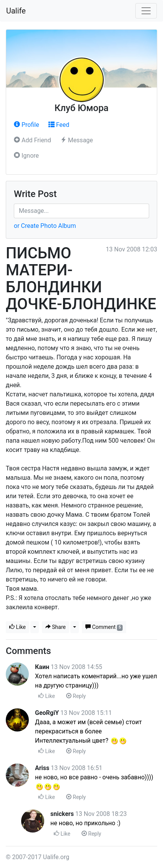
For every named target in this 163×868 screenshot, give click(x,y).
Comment (104, 627)
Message (77, 140)
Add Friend (32, 140)
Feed (59, 125)
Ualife (16, 11)
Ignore (26, 156)
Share (56, 627)
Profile (27, 125)
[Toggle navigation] (146, 11)
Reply (76, 696)
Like (17, 627)
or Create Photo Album (45, 226)
